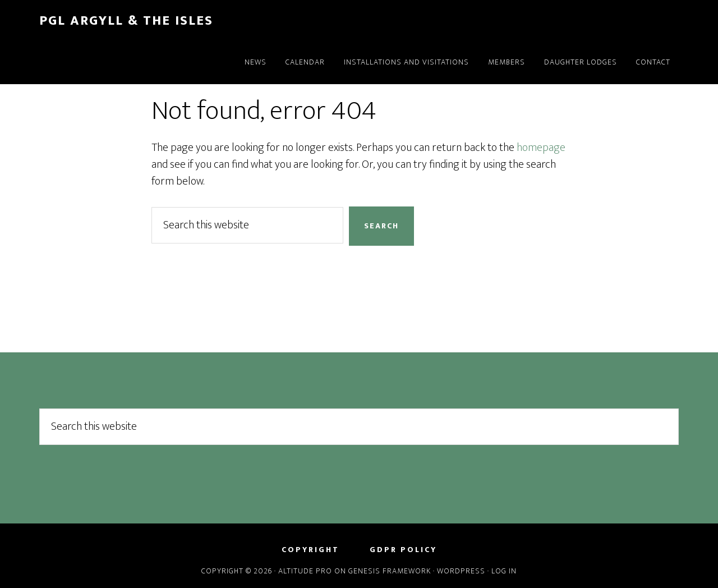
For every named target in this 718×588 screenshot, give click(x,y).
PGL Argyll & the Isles (126, 21)
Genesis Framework (390, 571)
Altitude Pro (305, 571)
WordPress (461, 571)
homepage (541, 148)
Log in (504, 571)
